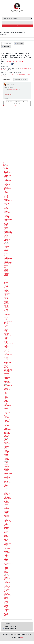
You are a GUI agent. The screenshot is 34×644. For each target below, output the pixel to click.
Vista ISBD (6, 47)
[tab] (8, 80)
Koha (22, 637)
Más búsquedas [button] (9, 629)
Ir (17, 26)
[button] (15, 8)
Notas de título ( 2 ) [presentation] (21, 80)
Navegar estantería (14, 90)
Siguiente (4, 163)
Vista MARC (19, 44)
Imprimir (7, 624)
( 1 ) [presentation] (8, 80)
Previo (4, 107)
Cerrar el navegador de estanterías (19, 105)
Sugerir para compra (10, 626)
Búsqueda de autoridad (20, 32)
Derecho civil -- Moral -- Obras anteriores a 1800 (15, 75)
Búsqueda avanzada (6, 32)
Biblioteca (3, 34)
